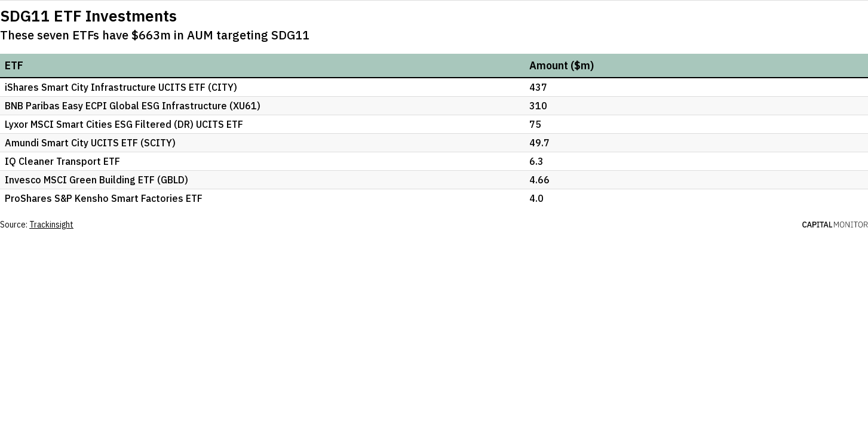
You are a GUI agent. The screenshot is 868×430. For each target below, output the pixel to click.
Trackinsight (51, 225)
